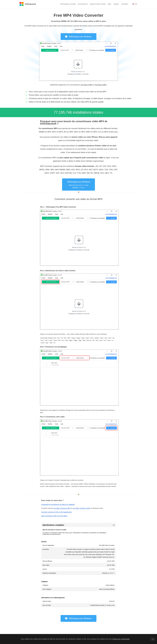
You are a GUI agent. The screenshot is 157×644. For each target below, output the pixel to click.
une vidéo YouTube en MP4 (62, 508)
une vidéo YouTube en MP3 (82, 508)
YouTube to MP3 (101, 85)
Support (116, 4)
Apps (109, 4)
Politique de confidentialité (121, 639)
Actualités (125, 4)
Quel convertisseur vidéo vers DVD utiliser (54, 516)
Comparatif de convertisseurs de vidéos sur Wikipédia (58, 504)
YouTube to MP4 (87, 85)
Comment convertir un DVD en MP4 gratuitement (56, 512)
